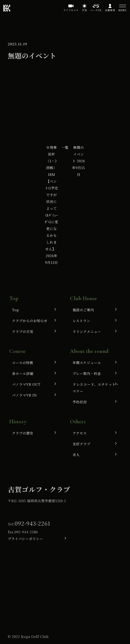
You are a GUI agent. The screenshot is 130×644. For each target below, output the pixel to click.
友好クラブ (82, 444)
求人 (76, 455)
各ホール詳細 (23, 373)
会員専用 (110, 10)
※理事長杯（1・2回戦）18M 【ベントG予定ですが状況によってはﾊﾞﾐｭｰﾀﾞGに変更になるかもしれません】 (52, 205)
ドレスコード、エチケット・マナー (96, 388)
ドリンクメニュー (87, 331)
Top (15, 310)
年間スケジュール (87, 363)
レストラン (81, 321)
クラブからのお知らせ (30, 321)
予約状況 (80, 402)
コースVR (96, 10)
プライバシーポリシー (25, 539)
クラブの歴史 (23, 433)
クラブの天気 (23, 331)
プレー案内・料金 (87, 373)
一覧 (65, 147)
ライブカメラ (71, 10)
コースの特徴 (23, 363)
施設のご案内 (83, 310)
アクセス (80, 433)
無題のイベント (79, 161)
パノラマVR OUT (26, 384)
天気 (84, 10)
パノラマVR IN (24, 395)
